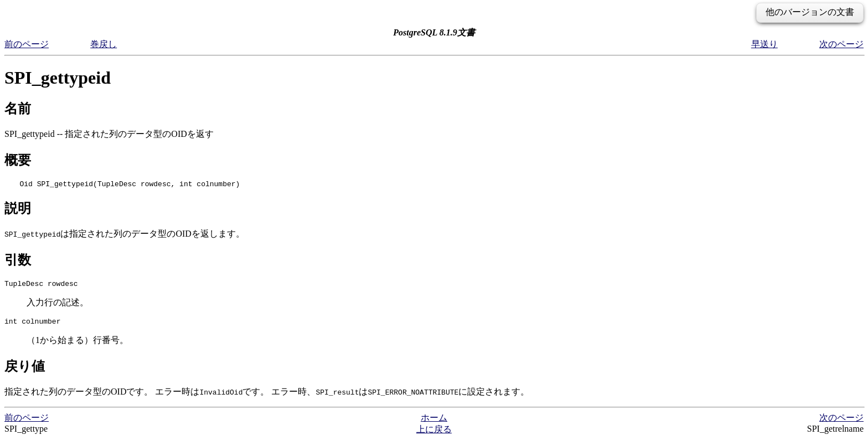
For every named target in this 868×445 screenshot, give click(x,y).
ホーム (434, 423)
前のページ (27, 44)
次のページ (841, 44)
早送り (764, 44)
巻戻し (104, 44)
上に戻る (434, 434)
